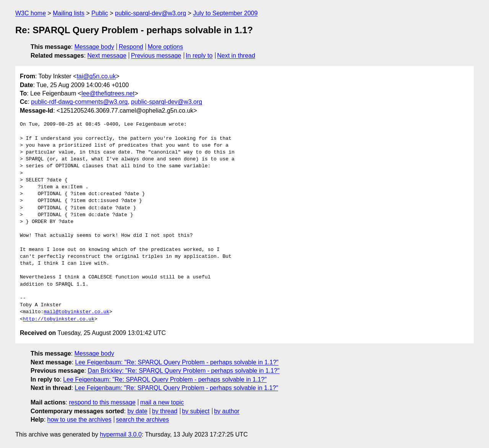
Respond (131, 47)
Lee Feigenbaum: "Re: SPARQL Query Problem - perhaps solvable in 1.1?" (177, 362)
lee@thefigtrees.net (108, 93)
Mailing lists (69, 13)
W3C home (31, 13)
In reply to (199, 56)
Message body (94, 47)
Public (100, 13)
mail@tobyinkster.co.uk (76, 312)
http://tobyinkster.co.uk (59, 319)
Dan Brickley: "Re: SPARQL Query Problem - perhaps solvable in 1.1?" (183, 371)
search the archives (143, 420)
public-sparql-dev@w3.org (151, 13)
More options (166, 47)
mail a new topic (162, 402)
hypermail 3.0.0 (121, 434)
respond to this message (102, 402)
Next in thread (236, 56)
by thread (165, 411)
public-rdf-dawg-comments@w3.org (79, 102)
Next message (107, 56)
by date (137, 411)
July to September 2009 (225, 13)
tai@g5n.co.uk (96, 76)
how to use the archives (79, 420)
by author (227, 411)
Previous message (156, 56)
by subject (196, 411)
